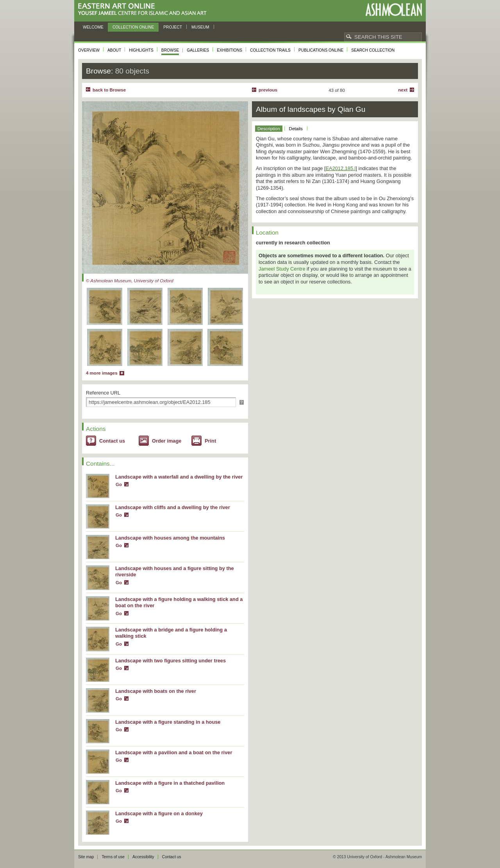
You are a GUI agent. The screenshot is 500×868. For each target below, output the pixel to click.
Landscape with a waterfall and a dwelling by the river (179, 477)
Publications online (321, 50)
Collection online (133, 27)
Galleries (198, 50)
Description (269, 129)
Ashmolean (394, 10)
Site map (86, 857)
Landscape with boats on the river (156, 691)
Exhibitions (229, 50)
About (114, 50)
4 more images (102, 373)
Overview (89, 50)
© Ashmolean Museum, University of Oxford (130, 281)
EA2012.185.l (341, 168)
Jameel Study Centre (282, 269)
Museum (200, 27)
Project (173, 27)
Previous (268, 90)
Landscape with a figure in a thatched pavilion (170, 783)
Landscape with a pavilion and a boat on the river (174, 752)
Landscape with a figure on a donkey (159, 813)
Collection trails (270, 50)
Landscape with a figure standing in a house (168, 722)
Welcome (93, 27)
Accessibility (143, 857)
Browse (170, 50)
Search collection (373, 50)
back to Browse (109, 90)
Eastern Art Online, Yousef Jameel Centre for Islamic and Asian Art (144, 10)
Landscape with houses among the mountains (170, 538)
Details (296, 129)
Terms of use (113, 857)
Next (403, 90)
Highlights (141, 50)
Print (210, 441)
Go (119, 484)
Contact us (112, 441)
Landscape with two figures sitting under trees (171, 661)
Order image (167, 441)
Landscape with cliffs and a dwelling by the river (173, 507)
